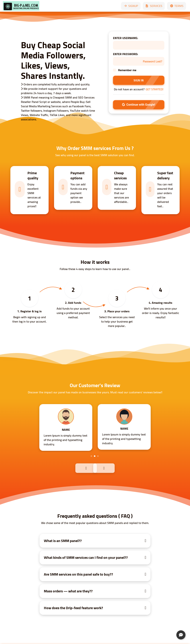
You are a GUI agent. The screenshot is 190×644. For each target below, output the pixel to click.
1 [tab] (91, 456)
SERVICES (154, 6)
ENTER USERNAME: (125, 38)
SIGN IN (139, 80)
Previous (78, 468)
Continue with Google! (139, 105)
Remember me (127, 70)
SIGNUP (131, 6)
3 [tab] (98, 456)
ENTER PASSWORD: (125, 54)
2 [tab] (95, 456)
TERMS (177, 6)
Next (112, 468)
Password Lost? (153, 61)
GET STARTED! (155, 89)
